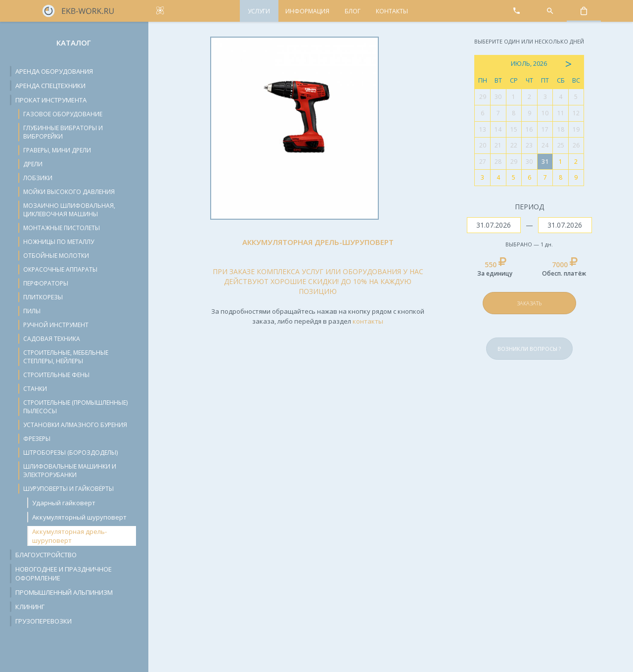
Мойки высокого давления (69, 192)
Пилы (32, 311)
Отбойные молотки (56, 256)
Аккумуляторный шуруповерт (79, 517)
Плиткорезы (43, 297)
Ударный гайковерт (64, 503)
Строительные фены (56, 375)
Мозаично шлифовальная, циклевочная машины (69, 210)
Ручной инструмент (56, 325)
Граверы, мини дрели (57, 150)
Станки (35, 389)
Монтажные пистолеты (62, 228)
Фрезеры (37, 439)
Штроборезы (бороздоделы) (70, 453)
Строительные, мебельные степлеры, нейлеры (66, 357)
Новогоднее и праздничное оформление (64, 574)
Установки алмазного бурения (75, 425)
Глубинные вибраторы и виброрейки (63, 132)
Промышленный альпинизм (64, 592)
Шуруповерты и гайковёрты (68, 489)
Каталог (74, 43)
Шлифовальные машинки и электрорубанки (70, 471)
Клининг (30, 607)
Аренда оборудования (54, 71)
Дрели (33, 164)
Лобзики (38, 178)
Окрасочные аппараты (60, 269)
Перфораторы (46, 283)
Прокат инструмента (51, 100)
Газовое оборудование (63, 114)
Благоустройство (46, 555)
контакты (368, 321)
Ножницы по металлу (59, 242)
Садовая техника (52, 339)
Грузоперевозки (44, 621)
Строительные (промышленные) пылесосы (75, 407)
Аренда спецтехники (50, 86)
